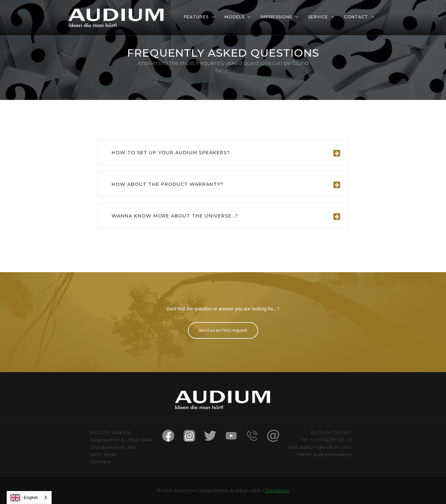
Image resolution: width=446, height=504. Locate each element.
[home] (117, 18)
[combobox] (29, 498)
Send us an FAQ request (223, 330)
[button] (200, 17)
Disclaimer (277, 490)
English (24, 498)
